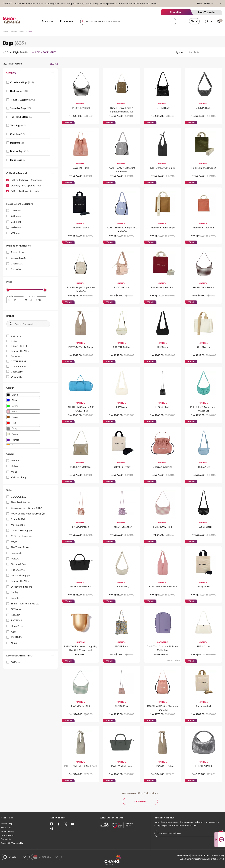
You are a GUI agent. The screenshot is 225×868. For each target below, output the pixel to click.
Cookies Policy (218, 855)
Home (5, 31)
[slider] (8, 290)
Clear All (54, 64)
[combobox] (128, 21)
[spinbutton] (17, 300)
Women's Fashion (18, 31)
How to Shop (7, 824)
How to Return (7, 835)
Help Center (6, 827)
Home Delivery (8, 831)
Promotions (67, 21)
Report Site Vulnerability (12, 843)
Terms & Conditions (200, 855)
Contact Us (6, 839)
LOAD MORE (140, 801)
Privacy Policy (183, 855)
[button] (30, 73)
